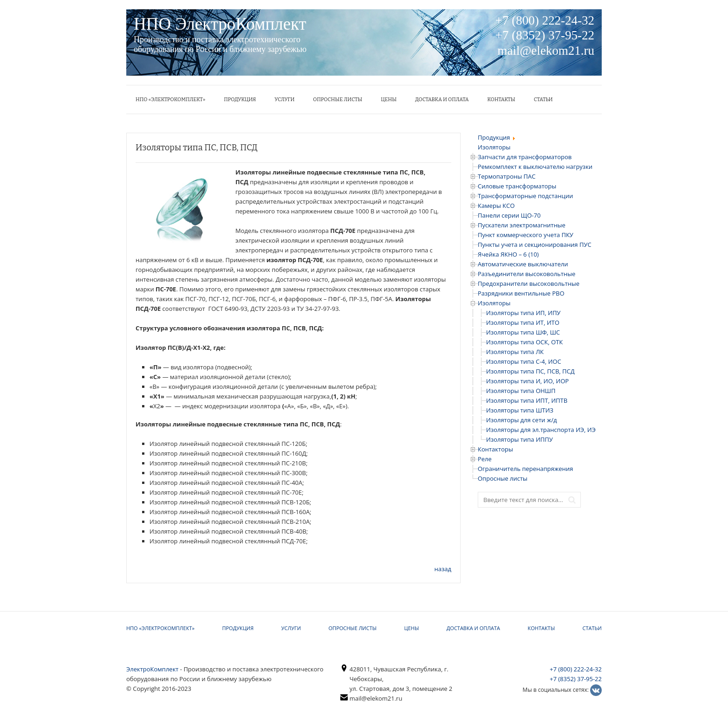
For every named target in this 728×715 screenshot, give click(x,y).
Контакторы (495, 449)
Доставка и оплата (442, 100)
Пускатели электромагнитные (522, 225)
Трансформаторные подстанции (525, 196)
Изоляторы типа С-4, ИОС (524, 361)
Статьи (543, 100)
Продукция (240, 100)
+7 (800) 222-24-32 (576, 669)
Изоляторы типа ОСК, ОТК (524, 342)
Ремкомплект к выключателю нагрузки (535, 167)
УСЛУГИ (284, 100)
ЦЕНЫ (389, 100)
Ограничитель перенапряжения (525, 469)
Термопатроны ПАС (507, 176)
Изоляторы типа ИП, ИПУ (523, 313)
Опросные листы (338, 100)
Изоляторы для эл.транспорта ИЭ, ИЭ (541, 430)
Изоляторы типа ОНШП (521, 391)
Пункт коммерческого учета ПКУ (526, 235)
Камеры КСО (496, 206)
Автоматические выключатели (523, 264)
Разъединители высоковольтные (526, 274)
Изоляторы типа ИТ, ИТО (523, 322)
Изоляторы (494, 303)
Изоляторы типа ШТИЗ (520, 410)
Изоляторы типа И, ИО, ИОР (527, 381)
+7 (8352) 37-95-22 (576, 679)
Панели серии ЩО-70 (509, 215)
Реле (485, 459)
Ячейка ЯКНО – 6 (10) (508, 254)
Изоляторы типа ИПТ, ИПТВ (527, 400)
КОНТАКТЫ (501, 100)
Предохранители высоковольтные (529, 283)
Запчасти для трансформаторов (525, 157)
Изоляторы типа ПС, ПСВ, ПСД (530, 371)
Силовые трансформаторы (517, 186)
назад (443, 569)
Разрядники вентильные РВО (521, 293)
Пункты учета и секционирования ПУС (535, 245)
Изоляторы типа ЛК (515, 352)
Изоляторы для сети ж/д (521, 420)
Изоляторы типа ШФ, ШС (523, 332)
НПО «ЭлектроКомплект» (170, 100)
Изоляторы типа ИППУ (520, 439)
